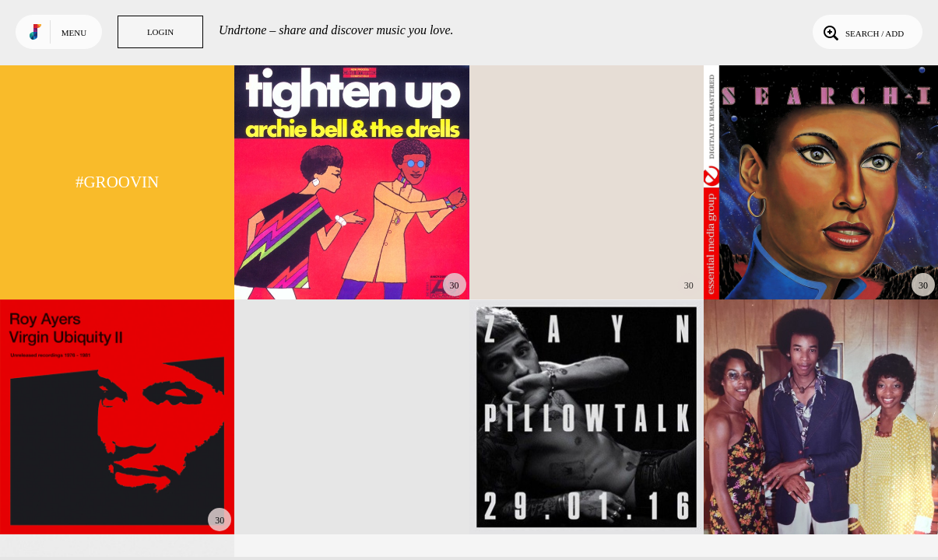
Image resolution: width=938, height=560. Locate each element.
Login (160, 32)
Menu (74, 33)
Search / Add (862, 32)
